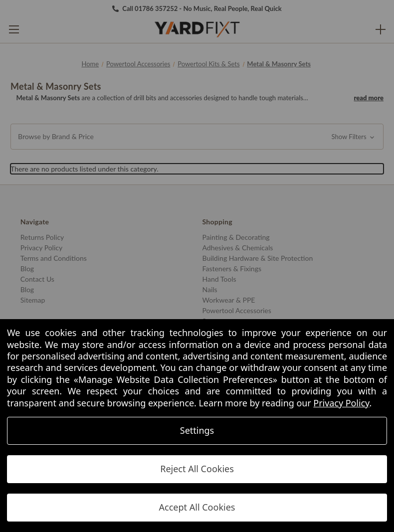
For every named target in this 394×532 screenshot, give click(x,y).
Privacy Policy (341, 403)
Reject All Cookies (197, 469)
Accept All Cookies (197, 507)
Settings (197, 430)
